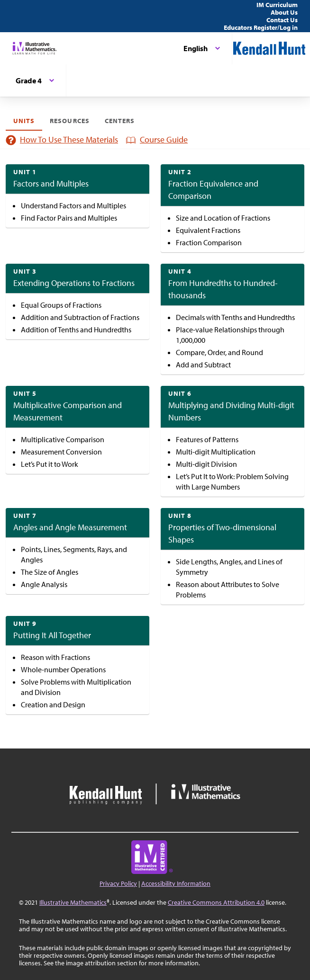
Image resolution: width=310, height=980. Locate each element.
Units (24, 121)
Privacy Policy (118, 883)
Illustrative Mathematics (73, 902)
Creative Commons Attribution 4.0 (216, 902)
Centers (120, 121)
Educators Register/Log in (261, 27)
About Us (284, 12)
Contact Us (282, 20)
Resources (69, 121)
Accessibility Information (176, 883)
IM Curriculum (277, 5)
